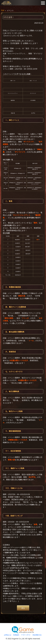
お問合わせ (8, 635)
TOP (3, 10)
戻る (23, 608)
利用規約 (16, 635)
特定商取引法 (37, 635)
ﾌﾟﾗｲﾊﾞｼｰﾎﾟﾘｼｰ (26, 635)
